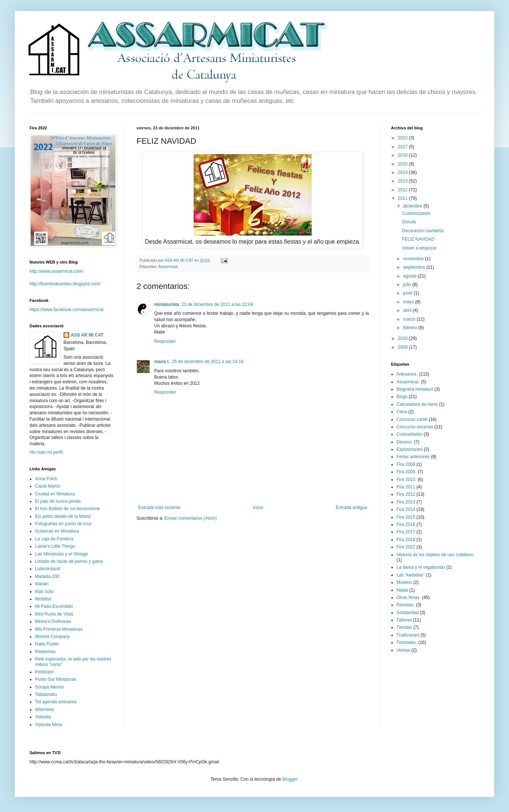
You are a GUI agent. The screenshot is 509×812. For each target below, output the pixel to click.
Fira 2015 (406, 517)
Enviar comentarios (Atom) (191, 518)
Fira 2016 (406, 525)
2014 (404, 172)
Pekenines (45, 652)
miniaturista (167, 304)
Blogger (290, 779)
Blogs (402, 397)
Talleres (404, 620)
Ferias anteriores (413, 457)
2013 (404, 181)
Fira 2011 (406, 487)
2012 (404, 190)
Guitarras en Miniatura (57, 531)
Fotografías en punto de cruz (63, 524)
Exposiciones (410, 449)
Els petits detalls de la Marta (63, 516)
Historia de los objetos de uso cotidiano (435, 555)
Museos (404, 582)
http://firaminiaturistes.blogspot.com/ (65, 284)
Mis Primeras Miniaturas (59, 629)
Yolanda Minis (49, 725)
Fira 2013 (406, 502)
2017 (404, 147)
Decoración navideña (423, 231)
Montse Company (52, 637)
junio (408, 293)
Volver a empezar (419, 248)
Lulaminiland (47, 569)
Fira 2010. (406, 480)
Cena (402, 412)
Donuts (409, 222)
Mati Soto (44, 592)
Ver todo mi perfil (46, 452)
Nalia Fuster (47, 644)
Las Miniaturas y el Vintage (62, 554)
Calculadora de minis (417, 404)
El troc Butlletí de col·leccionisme (67, 509)
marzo (410, 319)
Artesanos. (407, 374)
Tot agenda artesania (56, 702)
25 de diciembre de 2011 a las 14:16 (208, 362)
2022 (404, 138)
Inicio (258, 508)
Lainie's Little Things (55, 546)
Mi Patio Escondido (54, 606)
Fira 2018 (406, 540)
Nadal (402, 590)
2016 (404, 155)
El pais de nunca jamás (58, 501)
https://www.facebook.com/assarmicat (67, 310)
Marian (42, 584)
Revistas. (406, 605)
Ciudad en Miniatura (55, 494)
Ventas (403, 650)
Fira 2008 (406, 464)
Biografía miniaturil (415, 389)
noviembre (414, 259)
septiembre (415, 267)
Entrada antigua (351, 508)
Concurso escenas (415, 427)
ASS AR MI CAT (87, 335)
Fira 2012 (406, 494)
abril (408, 310)
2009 (404, 347)
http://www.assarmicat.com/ (56, 271)
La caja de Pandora (54, 539)
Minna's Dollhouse (53, 621)
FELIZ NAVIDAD (418, 239)
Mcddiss (43, 599)
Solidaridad (408, 613)
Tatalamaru (46, 694)
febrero (411, 328)
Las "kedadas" (411, 575)
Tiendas (404, 627)
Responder (165, 341)
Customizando (416, 213)
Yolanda (43, 717)
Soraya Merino (49, 687)
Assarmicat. (168, 266)
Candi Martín (48, 486)
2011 (404, 198)
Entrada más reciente (159, 508)
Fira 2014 (406, 509)
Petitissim (44, 672)
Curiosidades (409, 434)
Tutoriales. (407, 642)
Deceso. (405, 442)
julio (408, 285)
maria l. (162, 362)
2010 (404, 338)
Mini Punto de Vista (54, 614)
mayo (409, 302)
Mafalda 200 (47, 576)
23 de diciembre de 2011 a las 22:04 (217, 304)
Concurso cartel (412, 419)
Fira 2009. (406, 472)
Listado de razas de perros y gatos (69, 561)
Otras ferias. (408, 597)
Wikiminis (44, 710)
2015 (404, 164)
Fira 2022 (406, 547)
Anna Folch (46, 479)
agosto (410, 276)
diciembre (413, 206)
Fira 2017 (406, 532)
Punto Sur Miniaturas (56, 679)
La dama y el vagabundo (421, 567)
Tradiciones (408, 635)
